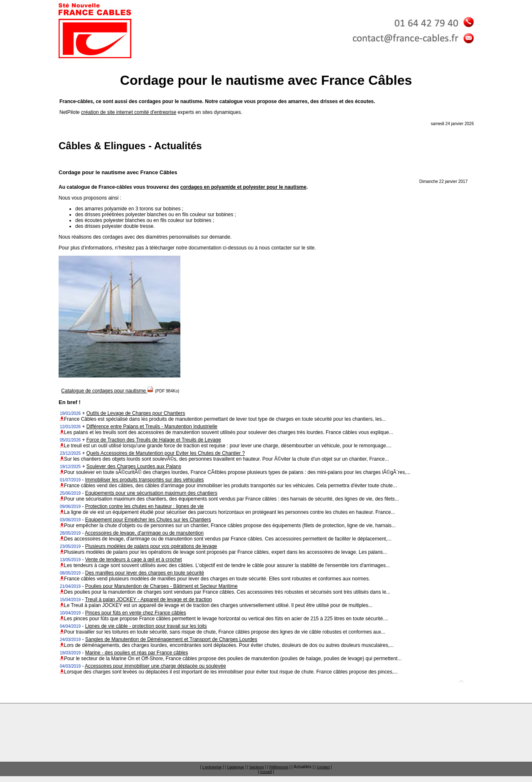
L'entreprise (212, 767)
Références (279, 767)
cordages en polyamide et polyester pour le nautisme (243, 187)
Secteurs (257, 767)
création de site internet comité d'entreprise (129, 112)
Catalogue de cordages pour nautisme (107, 391)
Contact (323, 767)
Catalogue (235, 767)
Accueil (266, 772)
